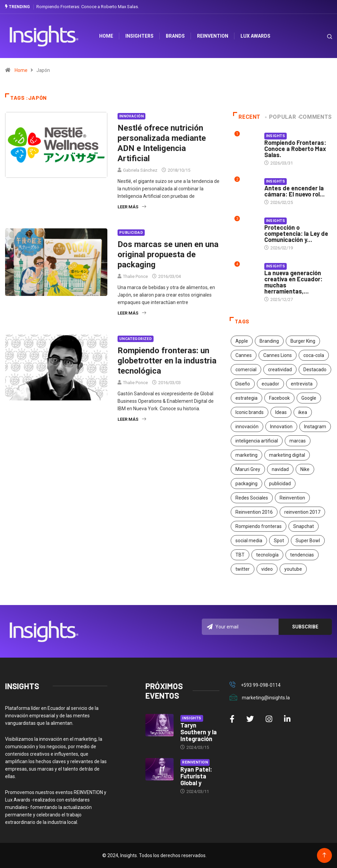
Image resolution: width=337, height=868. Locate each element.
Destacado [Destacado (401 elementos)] (315, 370)
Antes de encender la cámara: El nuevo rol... (295, 191)
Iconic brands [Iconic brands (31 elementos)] (250, 412)
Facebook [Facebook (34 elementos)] (279, 398)
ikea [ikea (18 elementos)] (303, 412)
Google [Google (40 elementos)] (309, 398)
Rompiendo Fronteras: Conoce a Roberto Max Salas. (88, 7)
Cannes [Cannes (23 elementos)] (244, 355)
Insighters (140, 36)
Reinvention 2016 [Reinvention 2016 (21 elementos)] (254, 512)
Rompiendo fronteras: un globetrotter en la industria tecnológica (167, 361)
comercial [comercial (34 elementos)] (246, 370)
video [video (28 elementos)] (267, 569)
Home (21, 70)
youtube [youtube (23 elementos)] (293, 569)
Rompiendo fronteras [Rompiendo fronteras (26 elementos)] (259, 526)
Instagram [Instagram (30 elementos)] (315, 427)
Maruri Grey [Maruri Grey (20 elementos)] (248, 469)
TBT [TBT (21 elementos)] (240, 555)
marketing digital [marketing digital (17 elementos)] (287, 455)
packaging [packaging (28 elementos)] (246, 484)
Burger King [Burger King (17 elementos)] (303, 341)
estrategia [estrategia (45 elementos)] (246, 398)
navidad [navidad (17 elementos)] (280, 469)
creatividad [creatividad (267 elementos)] (280, 370)
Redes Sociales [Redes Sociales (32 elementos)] (252, 498)
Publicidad (131, 233)
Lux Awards (256, 36)
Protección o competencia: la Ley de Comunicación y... (296, 233)
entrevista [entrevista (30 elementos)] (302, 384)
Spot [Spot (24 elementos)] (279, 541)
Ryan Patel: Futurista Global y (196, 776)
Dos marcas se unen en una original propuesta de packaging (168, 254)
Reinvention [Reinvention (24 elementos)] (292, 498)
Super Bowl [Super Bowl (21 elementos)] (308, 541)
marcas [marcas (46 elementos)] (298, 441)
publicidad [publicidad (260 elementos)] (280, 484)
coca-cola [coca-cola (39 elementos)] (314, 355)
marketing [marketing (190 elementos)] (246, 455)
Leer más (132, 207)
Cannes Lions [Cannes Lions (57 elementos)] (278, 355)
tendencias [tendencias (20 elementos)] (302, 555)
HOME (107, 36)
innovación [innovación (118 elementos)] (247, 427)
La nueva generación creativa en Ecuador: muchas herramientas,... (293, 282)
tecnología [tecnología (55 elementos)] (267, 555)
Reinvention (213, 36)
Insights (276, 136)
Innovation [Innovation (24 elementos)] (281, 427)
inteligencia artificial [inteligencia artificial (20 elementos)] (257, 441)
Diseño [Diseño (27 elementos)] (243, 384)
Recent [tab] (247, 117)
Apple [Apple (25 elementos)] (242, 341)
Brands (176, 36)
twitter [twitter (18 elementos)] (243, 569)
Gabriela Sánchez (140, 170)
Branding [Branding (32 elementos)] (269, 341)
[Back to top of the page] (324, 855)
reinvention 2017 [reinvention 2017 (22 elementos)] (302, 512)
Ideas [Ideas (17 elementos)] (281, 412)
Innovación (131, 116)
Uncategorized (136, 339)
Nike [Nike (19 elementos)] (305, 469)
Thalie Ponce (135, 276)
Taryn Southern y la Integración (199, 732)
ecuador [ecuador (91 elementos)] (270, 384)
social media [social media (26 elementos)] (249, 541)
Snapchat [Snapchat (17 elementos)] (304, 526)
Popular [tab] (281, 117)
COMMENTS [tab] (315, 117)
